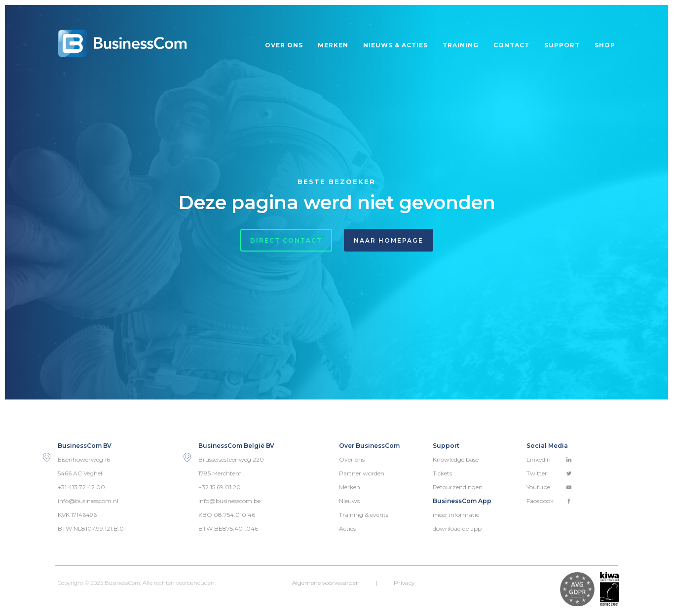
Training (461, 45)
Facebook (549, 501)
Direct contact (286, 240)
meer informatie (456, 515)
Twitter (549, 473)
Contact (511, 45)
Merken (333, 45)
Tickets (442, 473)
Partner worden (362, 473)
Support (562, 45)
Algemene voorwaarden (326, 583)
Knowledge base (456, 459)
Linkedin (549, 459)
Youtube (549, 487)
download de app (457, 528)
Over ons (284, 45)
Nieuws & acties (395, 45)
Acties (347, 528)
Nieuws (349, 501)
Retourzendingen (458, 487)
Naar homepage (389, 240)
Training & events (364, 515)
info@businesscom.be (229, 501)
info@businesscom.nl (88, 501)
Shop (605, 45)
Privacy (404, 583)
